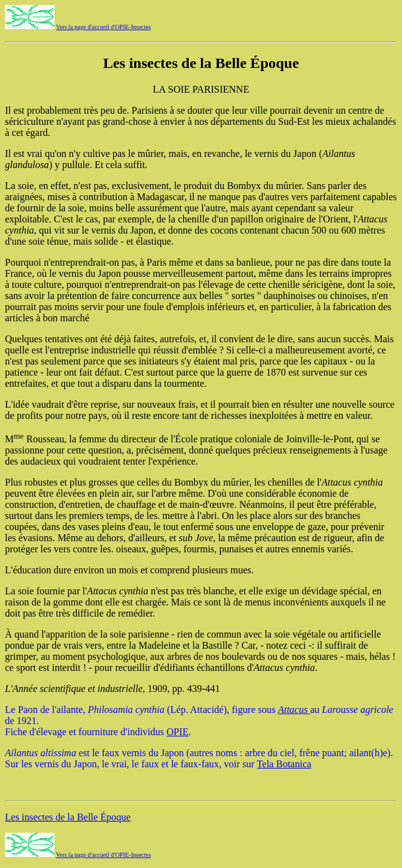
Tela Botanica (284, 764)
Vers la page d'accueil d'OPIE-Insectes (103, 27)
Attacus (294, 710)
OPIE (177, 732)
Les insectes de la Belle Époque (68, 817)
